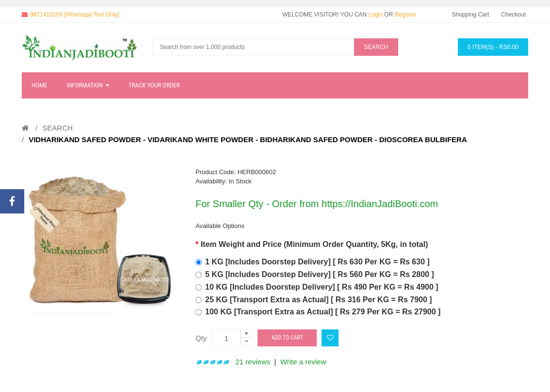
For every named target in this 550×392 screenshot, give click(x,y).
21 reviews (253, 362)
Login (376, 15)
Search (57, 128)
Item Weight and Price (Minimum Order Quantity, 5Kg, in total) (315, 244)
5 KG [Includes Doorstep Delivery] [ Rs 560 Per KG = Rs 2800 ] (320, 274)
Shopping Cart (471, 15)
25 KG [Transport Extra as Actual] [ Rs (319, 300)
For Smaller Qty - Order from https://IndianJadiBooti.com (317, 204)
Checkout (513, 15)
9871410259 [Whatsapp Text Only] (75, 15)
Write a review (303, 362)
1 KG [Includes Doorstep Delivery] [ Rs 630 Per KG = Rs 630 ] (317, 262)
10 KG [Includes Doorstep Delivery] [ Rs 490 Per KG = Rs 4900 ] (322, 287)
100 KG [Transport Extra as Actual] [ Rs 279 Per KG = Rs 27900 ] (323, 312)
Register (406, 15)
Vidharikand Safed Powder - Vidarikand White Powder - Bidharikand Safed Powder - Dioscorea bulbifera (248, 139)
